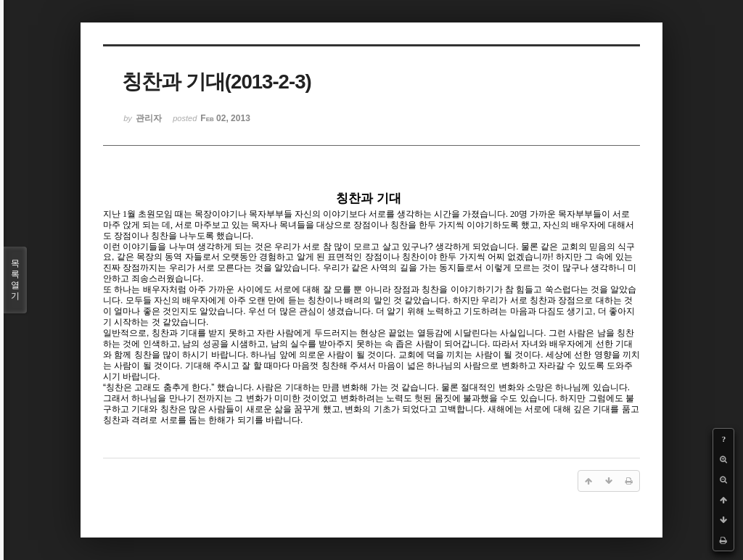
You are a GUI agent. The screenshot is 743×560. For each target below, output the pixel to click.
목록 (15, 280)
